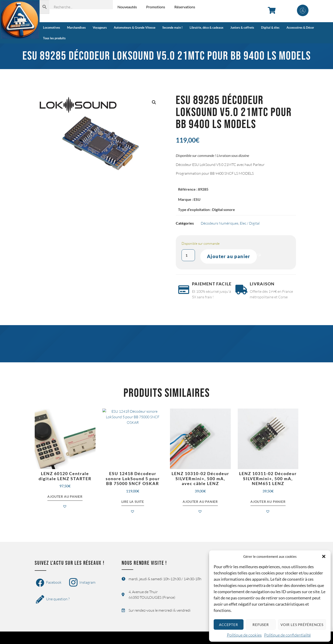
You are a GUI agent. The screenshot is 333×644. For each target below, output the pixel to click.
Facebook (49, 583)
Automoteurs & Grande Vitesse (135, 27)
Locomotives (52, 27)
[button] (324, 556)
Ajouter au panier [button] (65, 497)
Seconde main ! (173, 27)
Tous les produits (54, 38)
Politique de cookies (244, 635)
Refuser (261, 625)
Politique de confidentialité (287, 635)
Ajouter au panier (229, 256)
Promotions (156, 7)
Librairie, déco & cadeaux (207, 27)
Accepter (228, 625)
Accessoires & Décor (300, 27)
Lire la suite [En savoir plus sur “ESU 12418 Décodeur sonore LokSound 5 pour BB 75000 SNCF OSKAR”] (133, 502)
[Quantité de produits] (188, 255)
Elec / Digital (250, 223)
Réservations (185, 7)
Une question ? (53, 599)
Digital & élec (270, 27)
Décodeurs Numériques (220, 223)
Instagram (82, 583)
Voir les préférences (302, 625)
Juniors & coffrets (242, 27)
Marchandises (76, 27)
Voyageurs (100, 27)
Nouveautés (127, 7)
